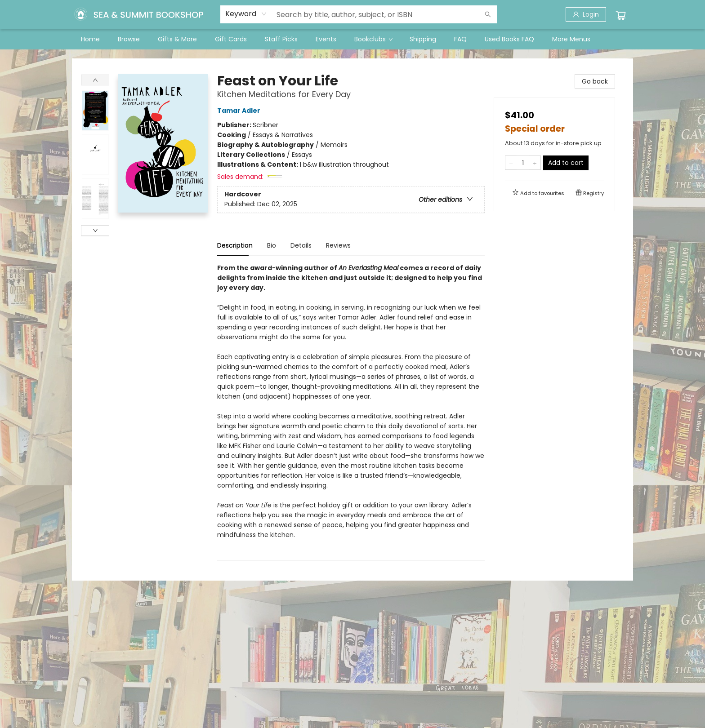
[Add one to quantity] (535, 163)
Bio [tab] (272, 245)
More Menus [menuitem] (571, 39)
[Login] (586, 14)
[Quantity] (523, 163)
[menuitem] (90, 39)
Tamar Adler (240, 111)
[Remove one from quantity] (511, 163)
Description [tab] (235, 245)
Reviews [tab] (338, 245)
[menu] (352, 39)
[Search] (488, 14)
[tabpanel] (351, 412)
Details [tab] (301, 245)
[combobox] (246, 14)
